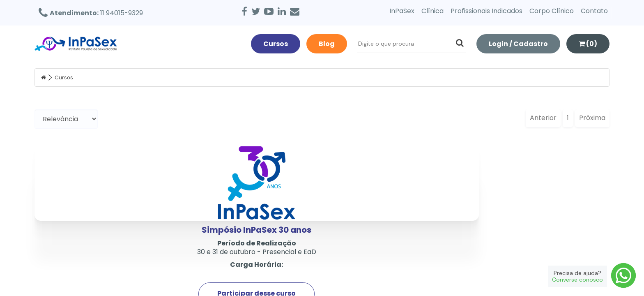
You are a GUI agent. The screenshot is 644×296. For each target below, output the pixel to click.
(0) (588, 44)
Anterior (543, 118)
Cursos (276, 44)
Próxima (592, 118)
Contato (594, 11)
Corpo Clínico (552, 11)
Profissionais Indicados (486, 11)
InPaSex (402, 11)
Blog (327, 44)
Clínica (432, 11)
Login (518, 44)
